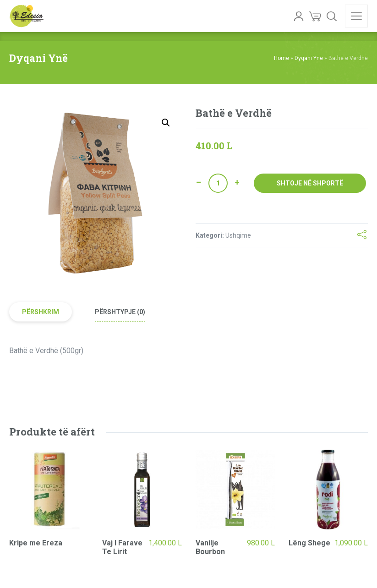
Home (281, 58)
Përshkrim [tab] (41, 312)
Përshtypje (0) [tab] (120, 312)
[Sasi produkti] (218, 183)
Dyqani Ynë (309, 58)
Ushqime (238, 235)
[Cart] (315, 16)
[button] (166, 123)
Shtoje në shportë (310, 183)
